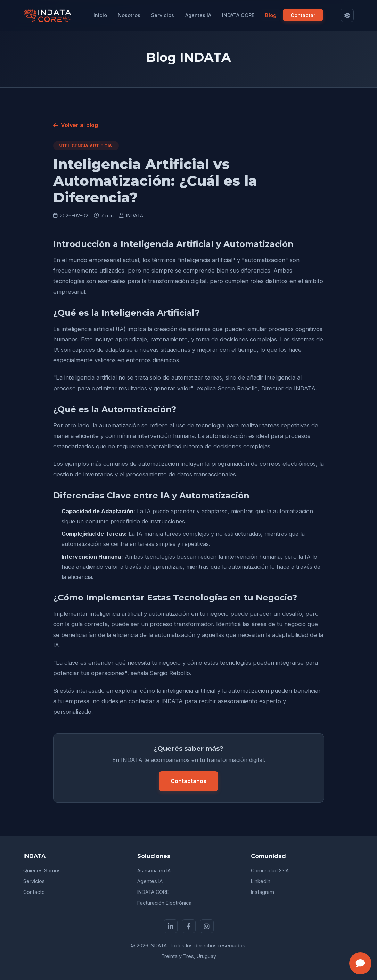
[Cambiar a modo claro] (347, 15)
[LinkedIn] (171, 926)
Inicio (100, 15)
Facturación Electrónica (164, 903)
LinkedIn (261, 881)
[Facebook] (189, 926)
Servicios (163, 15)
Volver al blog (76, 125)
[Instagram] (207, 926)
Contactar (303, 15)
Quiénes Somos (42, 870)
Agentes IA (198, 15)
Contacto (34, 892)
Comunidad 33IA (270, 870)
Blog (271, 15)
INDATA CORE (238, 15)
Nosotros (129, 15)
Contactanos (188, 781)
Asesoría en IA (154, 870)
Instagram (263, 892)
